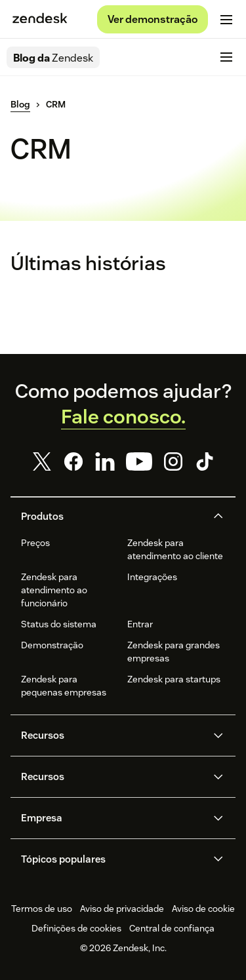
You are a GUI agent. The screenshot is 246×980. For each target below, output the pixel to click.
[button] (112, 517)
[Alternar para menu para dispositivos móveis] (226, 20)
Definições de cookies (76, 928)
